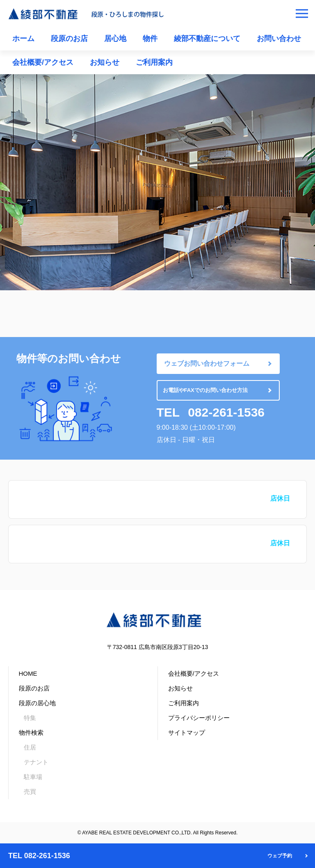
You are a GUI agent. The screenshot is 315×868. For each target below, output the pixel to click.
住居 (30, 747)
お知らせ (105, 62)
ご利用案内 (154, 62)
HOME (28, 673)
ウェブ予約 (280, 856)
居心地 (115, 39)
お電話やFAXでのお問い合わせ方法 (205, 390)
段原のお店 (69, 39)
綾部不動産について (207, 39)
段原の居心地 (37, 703)
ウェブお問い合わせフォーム (207, 363)
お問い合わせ (279, 39)
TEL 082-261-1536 (39, 856)
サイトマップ (187, 732)
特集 (30, 718)
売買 (30, 792)
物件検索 (31, 732)
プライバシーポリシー (199, 718)
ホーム (23, 39)
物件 (150, 39)
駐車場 (33, 777)
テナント (36, 762)
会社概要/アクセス (43, 62)
